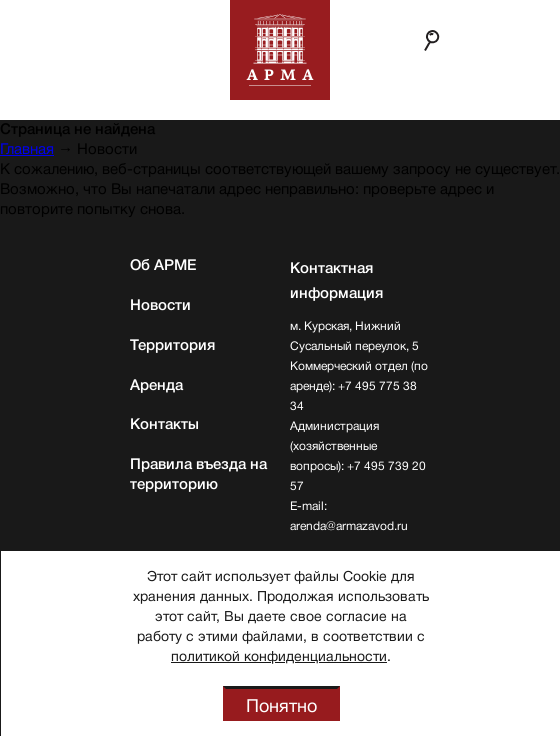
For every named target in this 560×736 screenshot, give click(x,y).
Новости (160, 305)
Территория (172, 345)
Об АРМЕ (163, 265)
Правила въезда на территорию (198, 474)
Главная (27, 149)
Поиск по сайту (432, 40)
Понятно (281, 706)
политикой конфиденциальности (279, 656)
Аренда (156, 385)
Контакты (164, 424)
